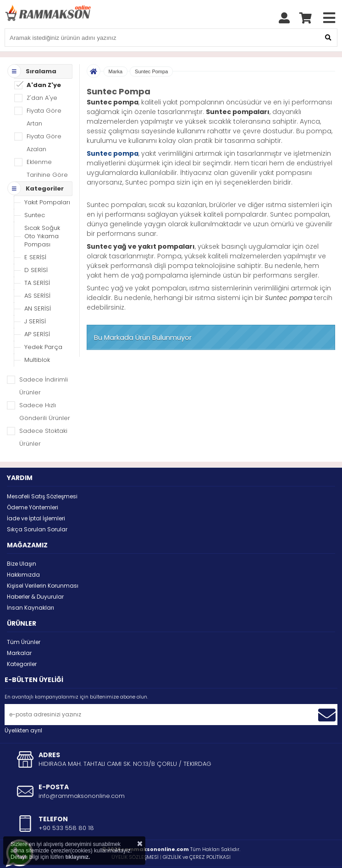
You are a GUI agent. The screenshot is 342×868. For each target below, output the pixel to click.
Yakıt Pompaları (47, 179)
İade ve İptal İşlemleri (36, 495)
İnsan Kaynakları (30, 585)
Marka (116, 49)
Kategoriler (22, 641)
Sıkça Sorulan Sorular (37, 506)
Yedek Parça (43, 324)
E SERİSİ (35, 234)
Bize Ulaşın (22, 541)
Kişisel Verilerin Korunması (43, 563)
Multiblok (37, 337)
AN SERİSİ (38, 286)
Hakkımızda (23, 552)
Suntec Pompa (151, 49)
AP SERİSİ (37, 311)
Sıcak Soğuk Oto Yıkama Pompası (42, 213)
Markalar (19, 630)
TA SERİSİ (37, 260)
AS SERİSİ (37, 273)
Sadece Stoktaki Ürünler (43, 414)
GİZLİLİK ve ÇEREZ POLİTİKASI (197, 834)
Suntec (35, 192)
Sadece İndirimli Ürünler (44, 363)
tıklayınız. (77, 857)
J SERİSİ (35, 298)
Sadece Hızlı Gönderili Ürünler (45, 389)
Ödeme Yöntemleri (33, 484)
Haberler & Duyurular (35, 574)
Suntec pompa (113, 131)
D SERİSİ (36, 247)
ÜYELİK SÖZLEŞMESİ (135, 834)
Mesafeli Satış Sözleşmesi (42, 473)
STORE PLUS (147, 855)
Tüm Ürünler (24, 619)
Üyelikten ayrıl (23, 707)
